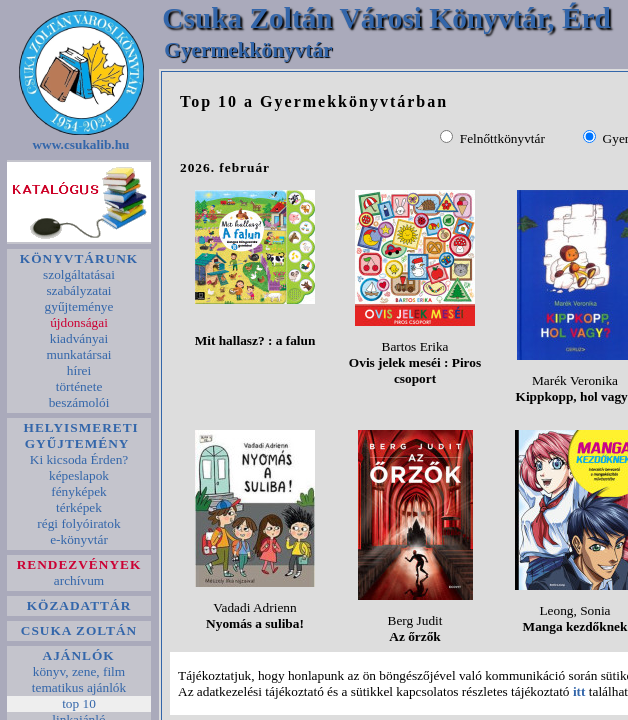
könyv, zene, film (78, 671)
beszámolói (78, 402)
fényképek (79, 491)
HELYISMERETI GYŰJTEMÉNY (79, 435)
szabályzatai (79, 290)
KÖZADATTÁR (78, 605)
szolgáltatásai (79, 274)
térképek (79, 507)
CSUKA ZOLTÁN (79, 630)
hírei (78, 370)
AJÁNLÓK (79, 655)
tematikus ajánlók (78, 687)
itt (579, 691)
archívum (79, 580)
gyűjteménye (79, 306)
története (78, 386)
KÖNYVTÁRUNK (78, 258)
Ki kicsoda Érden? (78, 459)
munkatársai (79, 354)
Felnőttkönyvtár (502, 138)
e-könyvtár (79, 539)
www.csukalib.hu (81, 144)
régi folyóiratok (79, 523)
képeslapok (79, 475)
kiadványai (78, 338)
